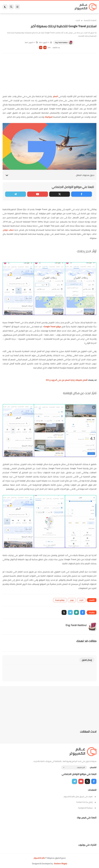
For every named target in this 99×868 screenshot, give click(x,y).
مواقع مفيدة (60, 600)
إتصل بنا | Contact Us (86, 802)
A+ (45, 48)
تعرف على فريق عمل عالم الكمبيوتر (80, 796)
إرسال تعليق (87, 660)
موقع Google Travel (52, 327)
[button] (83, 612)
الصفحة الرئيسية (90, 20)
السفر (55, 96)
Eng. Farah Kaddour (61, 42)
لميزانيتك (49, 117)
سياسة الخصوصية (87, 808)
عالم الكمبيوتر (39, 858)
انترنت (78, 20)
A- (41, 48)
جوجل (72, 600)
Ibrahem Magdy (61, 864)
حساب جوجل (8, 230)
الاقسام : (93, 767)
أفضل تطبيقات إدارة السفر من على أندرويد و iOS (67, 380)
